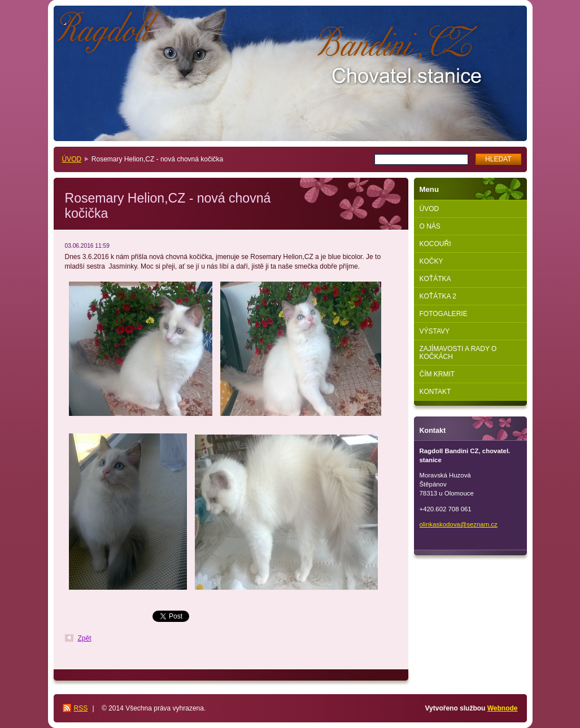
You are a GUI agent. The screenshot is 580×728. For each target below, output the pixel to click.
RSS (81, 708)
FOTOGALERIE (444, 314)
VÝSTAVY (435, 331)
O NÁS (430, 226)
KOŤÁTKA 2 (438, 296)
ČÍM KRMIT (437, 374)
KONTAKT (435, 392)
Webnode (503, 708)
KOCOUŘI (435, 244)
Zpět (85, 638)
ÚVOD (72, 159)
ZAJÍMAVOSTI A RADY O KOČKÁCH (458, 353)
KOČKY (431, 261)
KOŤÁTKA (435, 279)
